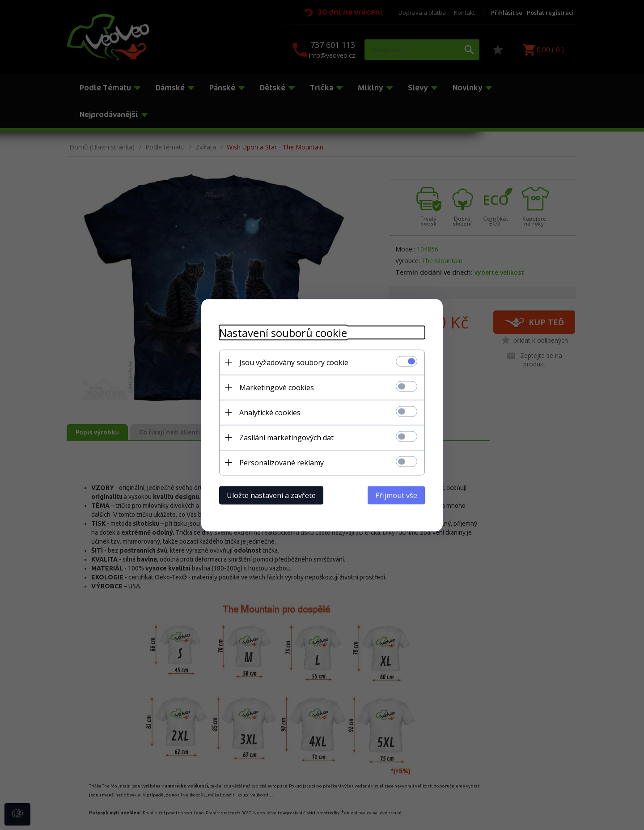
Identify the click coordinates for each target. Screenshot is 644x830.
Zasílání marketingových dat (286, 437)
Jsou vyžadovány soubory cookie (294, 362)
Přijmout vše (396, 495)
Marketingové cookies (277, 387)
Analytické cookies (270, 412)
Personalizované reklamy (282, 462)
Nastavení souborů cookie (283, 332)
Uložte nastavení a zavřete (271, 495)
